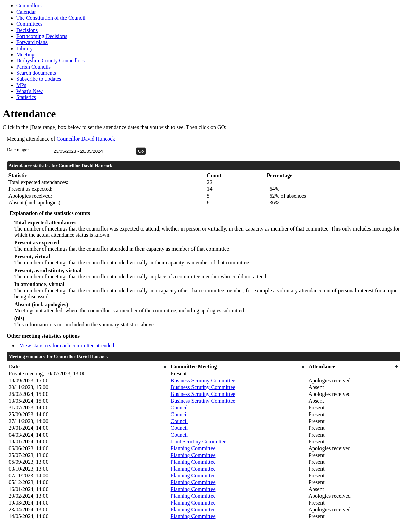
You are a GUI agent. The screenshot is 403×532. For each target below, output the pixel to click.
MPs (21, 85)
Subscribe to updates (39, 79)
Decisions (27, 30)
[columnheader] (88, 367)
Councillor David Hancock (86, 139)
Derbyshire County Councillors (50, 61)
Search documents (36, 73)
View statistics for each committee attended (67, 345)
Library (24, 48)
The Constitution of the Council (51, 18)
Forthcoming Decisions (42, 36)
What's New (30, 91)
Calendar (26, 12)
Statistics (26, 97)
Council (179, 408)
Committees (29, 24)
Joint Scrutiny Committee (198, 442)
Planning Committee (193, 448)
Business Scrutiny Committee (203, 380)
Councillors (29, 6)
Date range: (18, 150)
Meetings (26, 54)
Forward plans (32, 42)
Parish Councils (33, 67)
